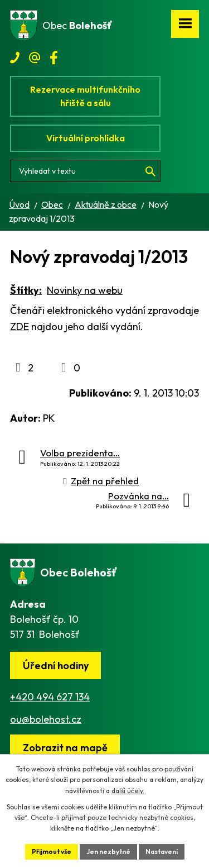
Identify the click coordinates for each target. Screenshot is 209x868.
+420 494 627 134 (50, 697)
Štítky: (26, 290)
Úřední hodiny (56, 666)
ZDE (20, 326)
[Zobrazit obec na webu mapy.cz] (65, 748)
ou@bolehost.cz (46, 719)
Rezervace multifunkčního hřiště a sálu (85, 96)
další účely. (128, 791)
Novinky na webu (85, 290)
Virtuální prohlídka (86, 138)
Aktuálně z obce (106, 204)
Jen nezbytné (108, 852)
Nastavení (162, 852)
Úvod (19, 204)
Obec (52, 204)
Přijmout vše (52, 852)
